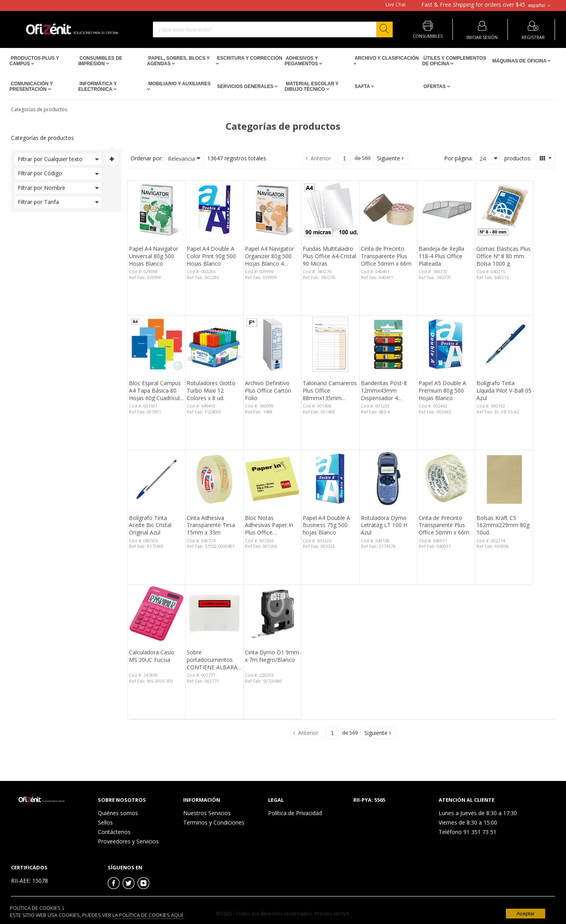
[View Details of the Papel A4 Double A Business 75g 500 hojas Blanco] (330, 479)
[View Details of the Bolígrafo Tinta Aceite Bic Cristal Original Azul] (156, 479)
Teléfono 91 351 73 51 (468, 832)
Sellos (105, 822)
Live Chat (396, 5)
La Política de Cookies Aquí (148, 915)
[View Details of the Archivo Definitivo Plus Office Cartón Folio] (272, 344)
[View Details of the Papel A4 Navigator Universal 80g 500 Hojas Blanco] (156, 209)
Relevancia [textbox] (181, 159)
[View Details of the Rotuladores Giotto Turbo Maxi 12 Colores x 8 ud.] (214, 344)
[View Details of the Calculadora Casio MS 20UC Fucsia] (156, 614)
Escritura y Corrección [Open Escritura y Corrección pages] (249, 58)
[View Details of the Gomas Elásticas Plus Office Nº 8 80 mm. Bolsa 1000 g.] (504, 209)
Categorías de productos (39, 109)
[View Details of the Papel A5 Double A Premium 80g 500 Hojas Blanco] (446, 344)
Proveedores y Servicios (128, 841)
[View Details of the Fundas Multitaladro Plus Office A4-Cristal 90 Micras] (330, 209)
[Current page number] (345, 158)
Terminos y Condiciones (214, 822)
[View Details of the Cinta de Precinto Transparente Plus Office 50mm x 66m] (388, 209)
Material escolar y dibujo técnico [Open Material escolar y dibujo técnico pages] (311, 86)
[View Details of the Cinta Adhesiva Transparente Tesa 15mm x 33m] (214, 479)
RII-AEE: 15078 (29, 881)
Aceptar (526, 914)
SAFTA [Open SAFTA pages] (362, 86)
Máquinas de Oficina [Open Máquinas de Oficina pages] (519, 61)
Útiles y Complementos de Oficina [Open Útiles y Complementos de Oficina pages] (454, 61)
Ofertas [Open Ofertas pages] (435, 86)
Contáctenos (114, 832)
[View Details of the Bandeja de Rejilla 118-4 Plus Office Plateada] (446, 209)
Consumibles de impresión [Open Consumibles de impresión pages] (100, 61)
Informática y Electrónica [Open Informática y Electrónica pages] (97, 86)
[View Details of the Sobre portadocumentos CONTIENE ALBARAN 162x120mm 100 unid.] (214, 614)
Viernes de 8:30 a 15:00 (468, 822)
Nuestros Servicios (207, 813)
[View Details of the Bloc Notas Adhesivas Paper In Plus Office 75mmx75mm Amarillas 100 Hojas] (272, 479)
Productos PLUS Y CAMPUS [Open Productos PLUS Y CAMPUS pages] (34, 61)
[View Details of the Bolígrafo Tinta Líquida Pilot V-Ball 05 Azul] (504, 344)
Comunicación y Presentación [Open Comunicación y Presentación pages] (31, 86)
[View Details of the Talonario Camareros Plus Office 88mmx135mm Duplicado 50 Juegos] (330, 344)
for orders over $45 (473, 5)
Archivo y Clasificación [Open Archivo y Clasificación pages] (386, 58)
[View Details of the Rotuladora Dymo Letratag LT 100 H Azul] (388, 479)
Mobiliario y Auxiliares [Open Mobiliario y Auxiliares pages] (179, 84)
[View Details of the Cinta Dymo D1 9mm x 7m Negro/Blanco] (272, 614)
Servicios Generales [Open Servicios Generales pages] (245, 86)
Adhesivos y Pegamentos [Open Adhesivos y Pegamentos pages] (302, 61)
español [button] (540, 6)
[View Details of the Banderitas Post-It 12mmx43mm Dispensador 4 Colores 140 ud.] (388, 344)
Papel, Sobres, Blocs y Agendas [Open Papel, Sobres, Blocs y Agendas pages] (178, 61)
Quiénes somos (118, 813)
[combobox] (273, 29)
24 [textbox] (483, 159)
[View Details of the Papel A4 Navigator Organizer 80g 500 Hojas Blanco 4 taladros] (272, 209)
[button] (391, 158)
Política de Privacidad (295, 813)
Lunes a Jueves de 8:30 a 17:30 (478, 813)
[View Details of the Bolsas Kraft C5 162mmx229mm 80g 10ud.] (504, 479)
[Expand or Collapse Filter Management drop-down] (112, 159)
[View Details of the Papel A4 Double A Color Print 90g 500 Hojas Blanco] (214, 209)
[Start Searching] (384, 29)
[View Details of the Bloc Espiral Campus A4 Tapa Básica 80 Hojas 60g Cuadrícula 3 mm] (156, 344)
